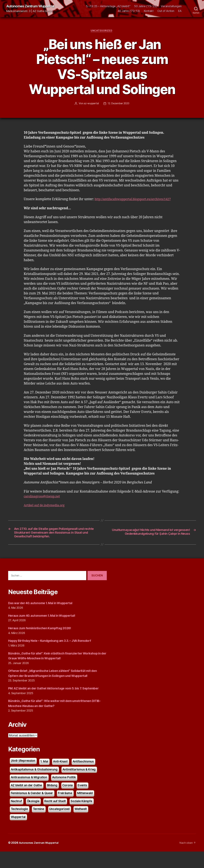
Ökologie (35, 816)
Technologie (20, 825)
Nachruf (17, 816)
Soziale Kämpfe (87, 816)
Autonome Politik (69, 791)
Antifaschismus (90, 774)
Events (88, 800)
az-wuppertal (90, 104)
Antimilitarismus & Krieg (85, 783)
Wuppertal (19, 833)
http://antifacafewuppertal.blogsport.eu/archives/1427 (137, 200)
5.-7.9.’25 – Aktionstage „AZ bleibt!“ (108, 6)
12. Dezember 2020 (119, 104)
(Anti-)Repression (25, 774)
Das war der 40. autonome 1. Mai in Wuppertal (44, 611)
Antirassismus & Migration (31, 791)
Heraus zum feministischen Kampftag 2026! (43, 636)
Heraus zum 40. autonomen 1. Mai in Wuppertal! (45, 623)
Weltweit (87, 825)
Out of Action (166, 11)
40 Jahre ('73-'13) (129, 11)
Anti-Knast (65, 774)
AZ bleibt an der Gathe (28, 800)
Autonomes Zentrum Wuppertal (33, 6)
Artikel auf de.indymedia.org (46, 506)
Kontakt (149, 11)
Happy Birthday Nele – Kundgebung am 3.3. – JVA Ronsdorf (54, 648)
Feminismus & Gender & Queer (34, 808)
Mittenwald (92, 808)
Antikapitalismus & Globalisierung (36, 783)
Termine (41, 825)
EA (180, 11)
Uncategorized (102, 31)
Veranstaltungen (171, 6)
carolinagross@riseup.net (44, 497)
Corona (72, 800)
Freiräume (70, 808)
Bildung (56, 800)
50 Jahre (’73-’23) (146, 6)
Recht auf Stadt (58, 816)
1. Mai (47, 774)
